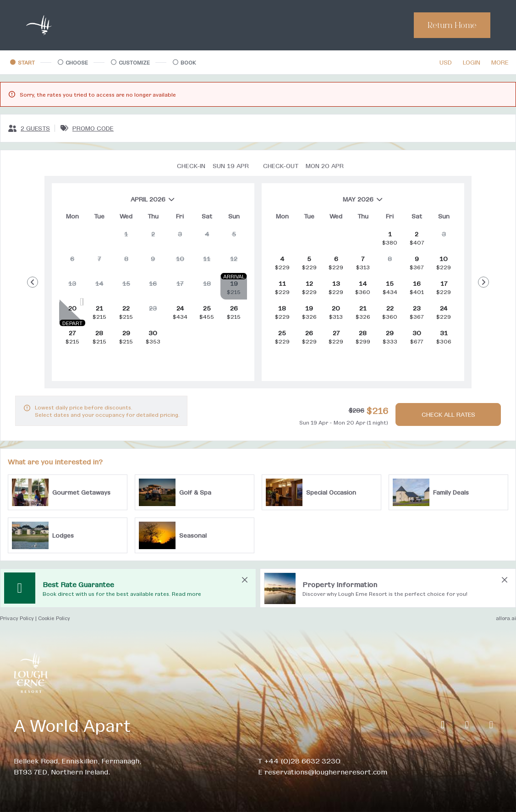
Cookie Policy (54, 618)
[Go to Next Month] (483, 282)
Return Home (452, 25)
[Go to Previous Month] (33, 282)
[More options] (500, 62)
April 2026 (117, 203)
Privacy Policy (17, 618)
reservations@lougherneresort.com (326, 771)
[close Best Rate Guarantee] (245, 580)
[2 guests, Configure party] (29, 128)
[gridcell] (126, 238)
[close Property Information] (505, 580)
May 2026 (326, 203)
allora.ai (506, 618)
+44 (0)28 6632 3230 (302, 760)
